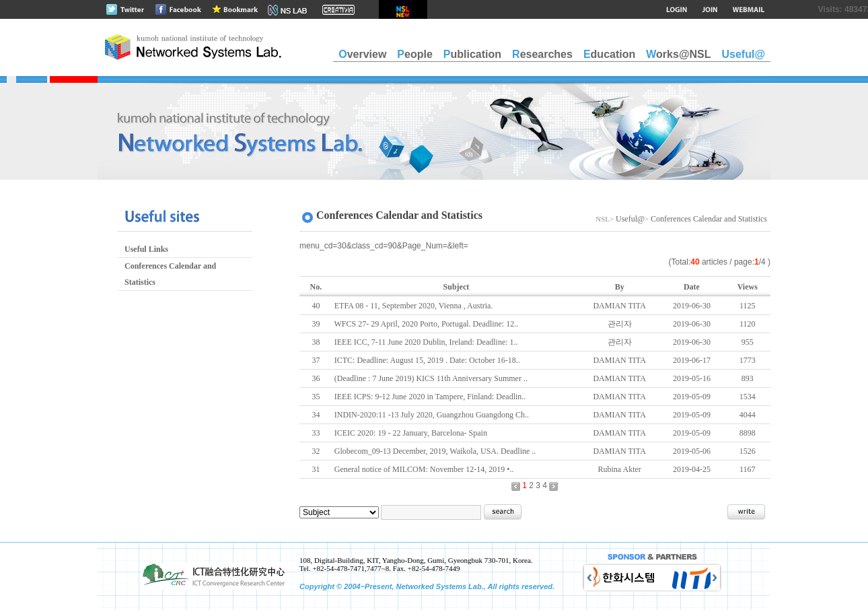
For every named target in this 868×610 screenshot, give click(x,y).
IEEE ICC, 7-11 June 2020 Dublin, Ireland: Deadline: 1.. (426, 342)
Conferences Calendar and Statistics (170, 274)
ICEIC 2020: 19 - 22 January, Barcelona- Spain (411, 433)
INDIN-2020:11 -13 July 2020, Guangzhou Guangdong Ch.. (432, 415)
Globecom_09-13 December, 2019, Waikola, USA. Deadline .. (435, 451)
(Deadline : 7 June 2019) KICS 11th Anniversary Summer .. (431, 378)
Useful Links (146, 249)
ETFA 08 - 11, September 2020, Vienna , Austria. (414, 306)
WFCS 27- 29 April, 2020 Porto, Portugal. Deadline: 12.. (427, 324)
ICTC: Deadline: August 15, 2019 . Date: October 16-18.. (427, 360)
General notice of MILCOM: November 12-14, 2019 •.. (424, 469)
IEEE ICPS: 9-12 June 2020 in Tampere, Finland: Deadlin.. (430, 397)
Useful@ (630, 219)
